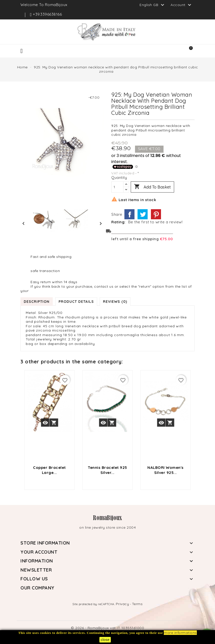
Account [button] (182, 5)
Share (129, 214)
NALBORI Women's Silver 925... (166, 470)
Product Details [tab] (76, 302)
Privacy (123, 604)
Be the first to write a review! (155, 222)
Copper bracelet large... (49, 470)
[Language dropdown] (153, 5)
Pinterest (156, 214)
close (105, 640)
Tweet (143, 214)
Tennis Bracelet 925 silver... (107, 470)
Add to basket (152, 187)
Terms (137, 604)
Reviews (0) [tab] (115, 302)
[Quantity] (117, 187)
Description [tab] (37, 302)
